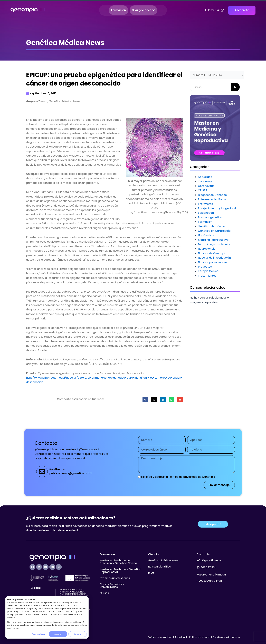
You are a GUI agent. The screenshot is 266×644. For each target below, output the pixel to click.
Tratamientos (207, 276)
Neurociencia (207, 249)
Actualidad (205, 177)
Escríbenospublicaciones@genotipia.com (71, 471)
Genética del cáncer (212, 226)
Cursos (104, 593)
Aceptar (58, 634)
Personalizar (39, 634)
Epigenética (206, 213)
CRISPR (203, 190)
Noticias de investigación (214, 258)
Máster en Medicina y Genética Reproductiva (120, 571)
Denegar (78, 634)
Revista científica (160, 567)
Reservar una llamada (211, 575)
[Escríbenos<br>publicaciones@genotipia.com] (42, 472)
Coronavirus (206, 186)
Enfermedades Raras (212, 199)
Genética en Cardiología (214, 231)
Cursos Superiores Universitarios (112, 586)
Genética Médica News (163, 560)
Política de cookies (200, 637)
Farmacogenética (210, 217)
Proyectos (205, 267)
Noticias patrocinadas (213, 262)
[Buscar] (235, 87)
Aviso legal (181, 637)
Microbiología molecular (214, 244)
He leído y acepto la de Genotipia (178, 477)
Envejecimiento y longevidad (217, 208)
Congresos (205, 181)
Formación (205, 222)
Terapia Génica (208, 271)
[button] (145, 400)
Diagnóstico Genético (212, 195)
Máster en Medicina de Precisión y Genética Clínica (118, 562)
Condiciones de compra (226, 637)
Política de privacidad (183, 477)
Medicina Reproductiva (213, 240)
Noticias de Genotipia (212, 253)
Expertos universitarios (115, 578)
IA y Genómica (208, 235)
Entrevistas (205, 204)
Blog (151, 573)
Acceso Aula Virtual (210, 581)
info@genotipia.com (210, 560)
